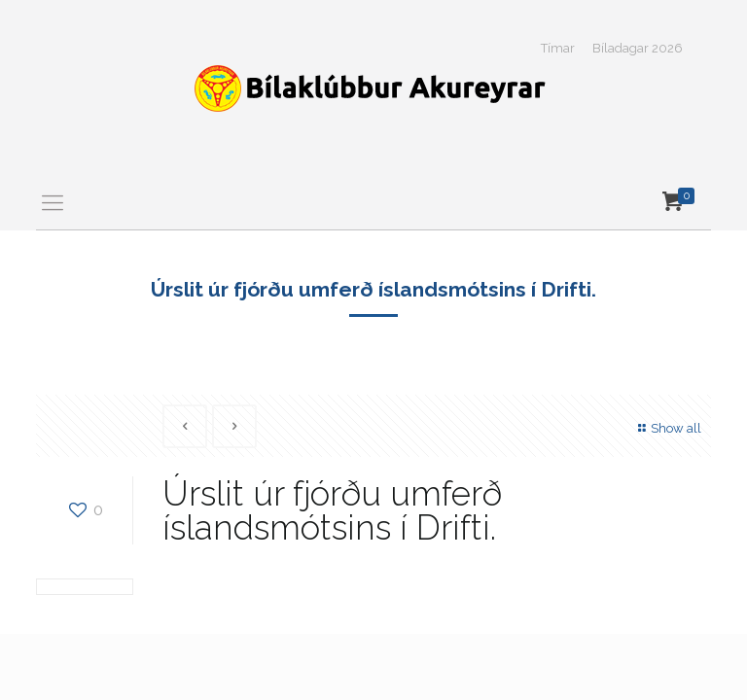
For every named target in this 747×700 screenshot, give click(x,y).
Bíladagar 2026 (638, 48)
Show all (667, 428)
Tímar (558, 48)
